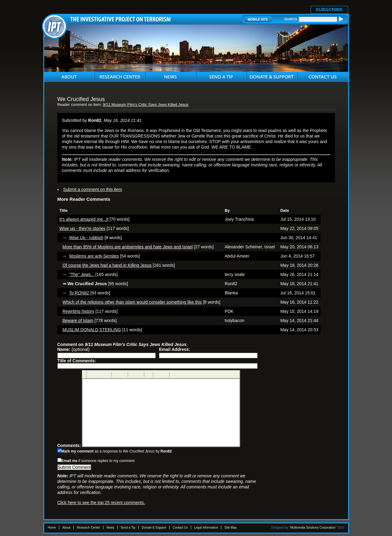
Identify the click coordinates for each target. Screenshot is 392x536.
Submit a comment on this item (93, 189)
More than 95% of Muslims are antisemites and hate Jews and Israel (128, 247)
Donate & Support (154, 528)
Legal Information (206, 528)
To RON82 (79, 293)
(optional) (74, 349)
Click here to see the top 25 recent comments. (101, 503)
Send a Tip (128, 528)
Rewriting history (78, 311)
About (66, 528)
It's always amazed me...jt (84, 219)
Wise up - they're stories (83, 228)
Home (52, 528)
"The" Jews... (82, 274)
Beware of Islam (78, 320)
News (110, 528)
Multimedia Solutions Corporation (313, 528)
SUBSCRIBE (329, 9)
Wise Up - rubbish (86, 238)
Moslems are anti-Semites (94, 256)
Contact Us (180, 528)
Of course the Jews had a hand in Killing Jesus (107, 265)
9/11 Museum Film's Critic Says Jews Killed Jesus (146, 105)
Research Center (88, 528)
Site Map (230, 528)
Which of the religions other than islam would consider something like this (132, 302)
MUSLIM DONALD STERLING (92, 330)
